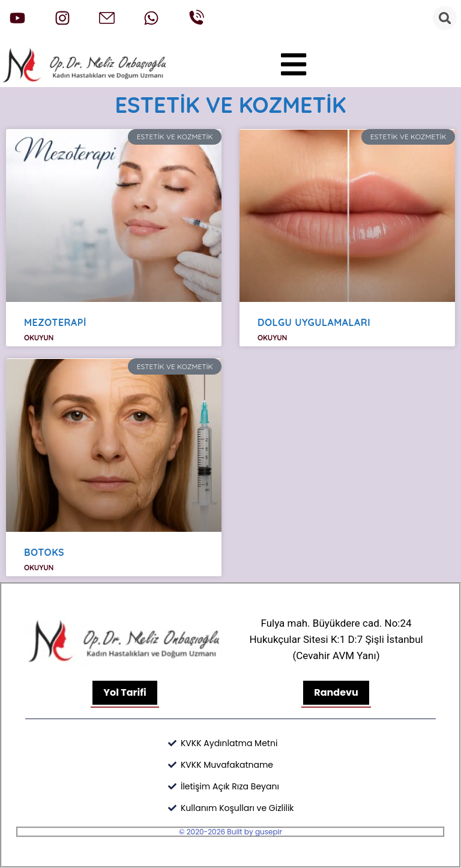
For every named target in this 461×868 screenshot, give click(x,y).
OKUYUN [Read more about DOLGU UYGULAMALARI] (272, 338)
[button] (294, 64)
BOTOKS (44, 552)
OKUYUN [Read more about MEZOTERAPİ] (39, 338)
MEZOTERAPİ (55, 322)
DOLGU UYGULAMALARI (314, 322)
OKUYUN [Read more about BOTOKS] (39, 568)
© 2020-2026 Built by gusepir (230, 832)
